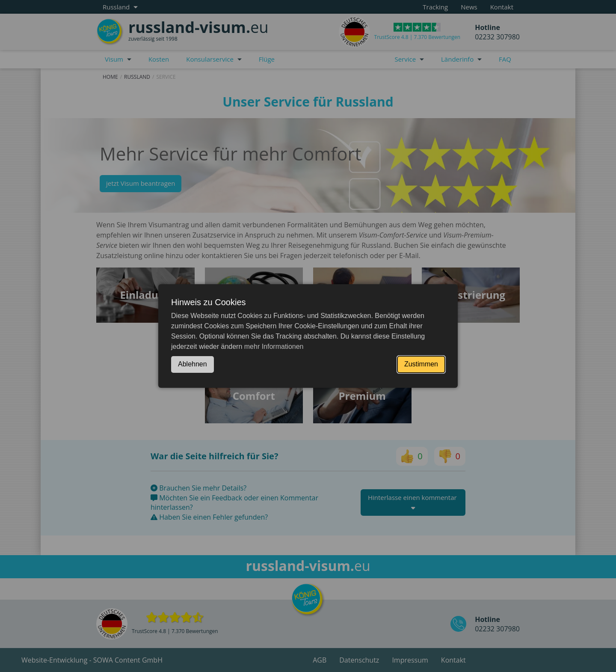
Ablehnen (192, 364)
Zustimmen (421, 364)
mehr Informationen (274, 346)
